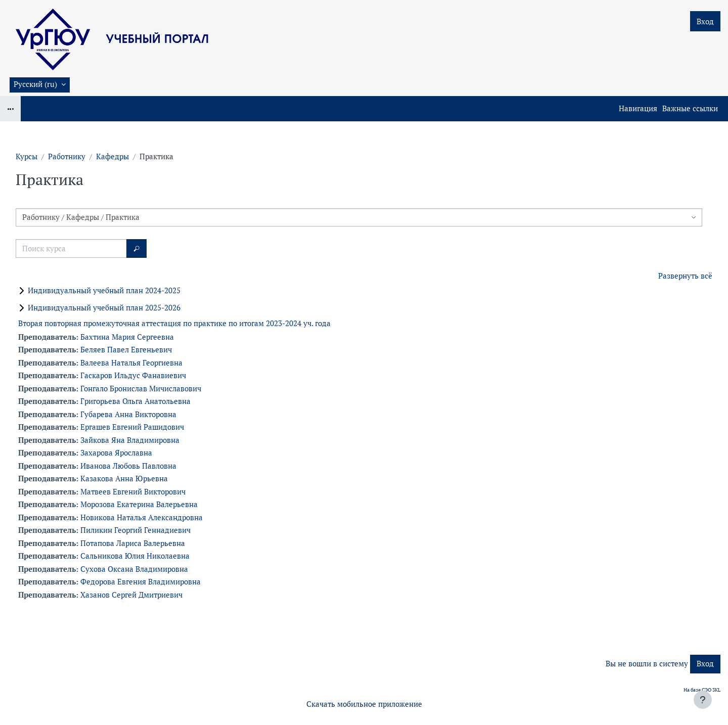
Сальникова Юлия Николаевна (135, 556)
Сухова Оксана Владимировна (134, 569)
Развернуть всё (685, 276)
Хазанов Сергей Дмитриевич (131, 595)
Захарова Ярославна (116, 453)
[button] (40, 85)
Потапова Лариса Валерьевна (133, 543)
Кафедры (112, 156)
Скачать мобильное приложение (364, 704)
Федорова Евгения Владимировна (141, 582)
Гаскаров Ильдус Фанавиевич (133, 375)
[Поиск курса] (71, 248)
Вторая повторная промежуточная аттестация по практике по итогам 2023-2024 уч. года (174, 323)
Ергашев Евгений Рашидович (132, 427)
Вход (705, 21)
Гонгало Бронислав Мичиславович (141, 389)
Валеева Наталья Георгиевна (131, 363)
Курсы (27, 156)
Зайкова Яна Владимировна (130, 440)
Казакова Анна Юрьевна (124, 479)
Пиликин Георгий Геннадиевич (135, 530)
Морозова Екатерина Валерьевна (139, 504)
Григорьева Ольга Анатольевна (135, 401)
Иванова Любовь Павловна (128, 466)
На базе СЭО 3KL (702, 690)
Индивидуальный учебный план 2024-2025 (104, 290)
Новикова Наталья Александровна (142, 517)
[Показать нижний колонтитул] (703, 700)
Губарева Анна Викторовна (128, 414)
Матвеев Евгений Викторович (133, 492)
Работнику (67, 156)
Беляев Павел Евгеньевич (126, 350)
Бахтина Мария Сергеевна (127, 337)
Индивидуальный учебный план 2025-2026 (104, 308)
